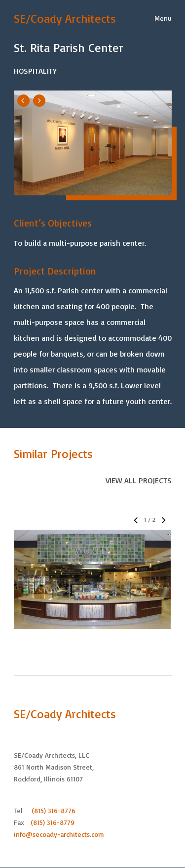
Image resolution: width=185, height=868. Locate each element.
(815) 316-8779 (53, 822)
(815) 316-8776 (54, 810)
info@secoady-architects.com (59, 834)
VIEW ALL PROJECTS (139, 480)
